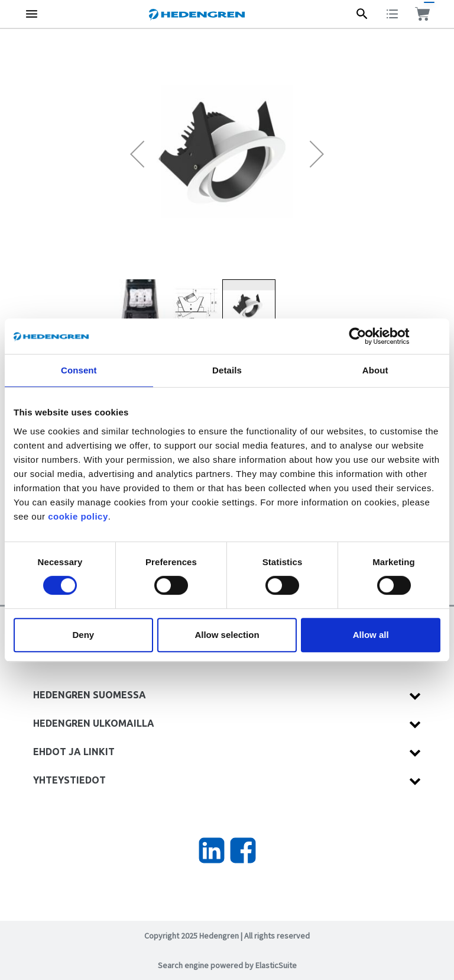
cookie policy (78, 516)
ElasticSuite (276, 965)
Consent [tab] (79, 370)
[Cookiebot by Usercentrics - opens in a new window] (367, 336)
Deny (83, 635)
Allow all (371, 635)
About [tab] (375, 370)
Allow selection (227, 635)
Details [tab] (227, 370)
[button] (137, 154)
